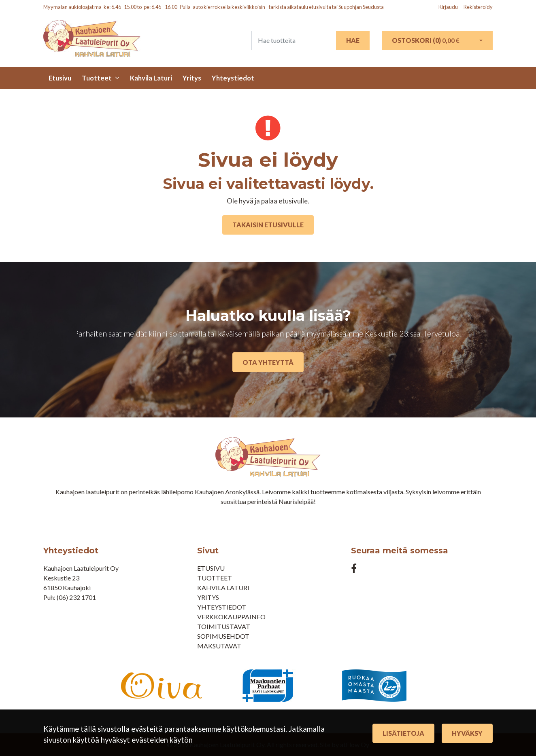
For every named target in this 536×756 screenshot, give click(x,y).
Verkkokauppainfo (231, 617)
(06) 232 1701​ (76, 597)
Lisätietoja (403, 733)
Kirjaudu (449, 7)
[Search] (294, 40)
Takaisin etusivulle (268, 225)
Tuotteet (97, 78)
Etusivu (60, 78)
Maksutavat (219, 646)
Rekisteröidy (478, 7)
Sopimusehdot (223, 636)
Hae (353, 40)
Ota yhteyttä (268, 362)
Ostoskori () (426, 40)
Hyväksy (467, 733)
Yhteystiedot (233, 78)
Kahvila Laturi (151, 78)
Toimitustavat (224, 626)
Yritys (192, 78)
